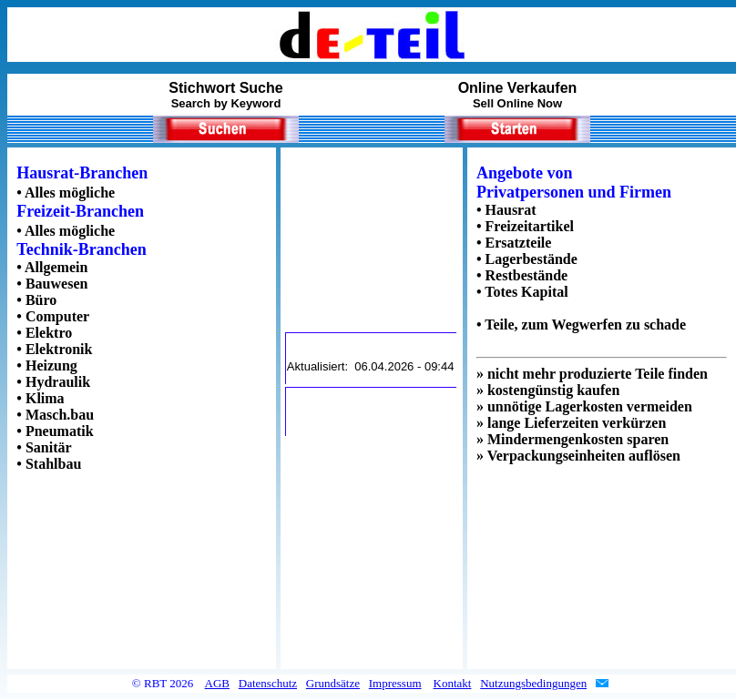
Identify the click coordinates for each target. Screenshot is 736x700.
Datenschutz (268, 683)
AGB (217, 683)
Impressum (395, 683)
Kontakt (453, 683)
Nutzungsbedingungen (533, 683)
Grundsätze (333, 683)
